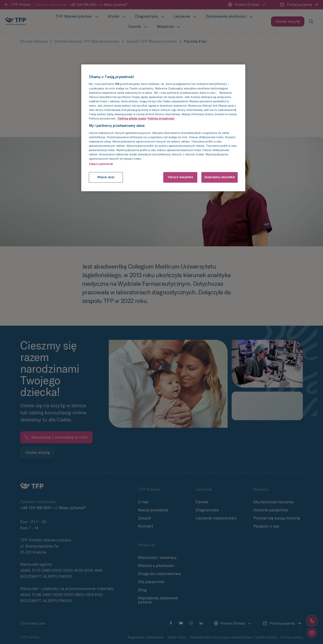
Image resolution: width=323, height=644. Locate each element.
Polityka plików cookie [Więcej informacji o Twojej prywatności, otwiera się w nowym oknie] (132, 118)
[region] (163, 128)
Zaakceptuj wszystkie (220, 177)
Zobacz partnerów (101, 164)
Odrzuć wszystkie (180, 177)
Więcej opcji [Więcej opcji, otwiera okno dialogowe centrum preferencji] (106, 177)
